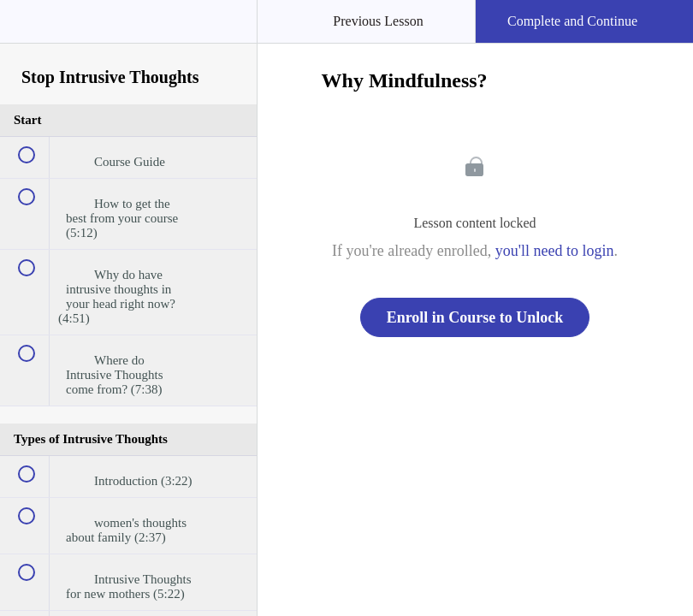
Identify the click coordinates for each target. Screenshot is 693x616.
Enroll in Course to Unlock (475, 317)
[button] (30, 30)
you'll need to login (555, 251)
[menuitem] (128, 38)
